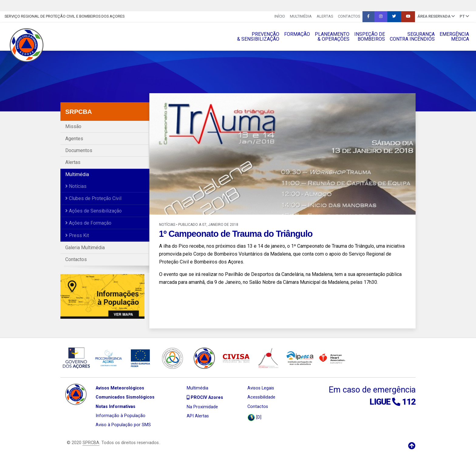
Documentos (79, 150)
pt (464, 16)
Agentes (74, 139)
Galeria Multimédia (85, 248)
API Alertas (198, 416)
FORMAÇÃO (297, 34)
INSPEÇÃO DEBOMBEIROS (370, 37)
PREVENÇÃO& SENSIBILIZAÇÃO (258, 37)
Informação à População (121, 416)
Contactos (349, 16)
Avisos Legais (261, 388)
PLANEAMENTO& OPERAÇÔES (332, 37)
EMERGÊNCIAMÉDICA (454, 37)
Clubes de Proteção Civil (93, 198)
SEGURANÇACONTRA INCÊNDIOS (412, 37)
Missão (73, 126)
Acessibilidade (261, 397)
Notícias (76, 186)
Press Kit (77, 235)
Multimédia (301, 16)
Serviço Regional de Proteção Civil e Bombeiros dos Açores (65, 16)
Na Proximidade (202, 407)
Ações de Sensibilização (93, 211)
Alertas (325, 16)
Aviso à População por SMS (123, 425)
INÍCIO (280, 16)
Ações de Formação (88, 223)
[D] (254, 418)
